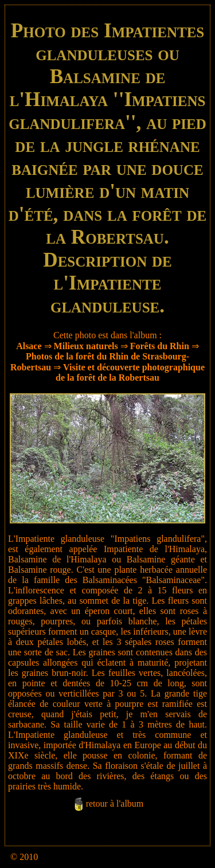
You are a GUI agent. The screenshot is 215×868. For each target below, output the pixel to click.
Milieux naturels (86, 346)
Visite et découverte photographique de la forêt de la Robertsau (130, 372)
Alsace (29, 346)
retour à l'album (115, 804)
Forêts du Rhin (160, 346)
